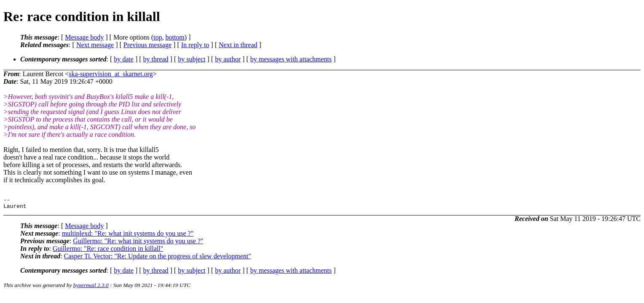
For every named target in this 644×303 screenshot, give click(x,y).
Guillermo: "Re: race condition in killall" (108, 251)
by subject (192, 59)
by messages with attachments (291, 59)
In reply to (195, 45)
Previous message (148, 45)
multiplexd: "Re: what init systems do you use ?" (128, 236)
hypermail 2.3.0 (91, 288)
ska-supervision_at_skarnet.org (111, 74)
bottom (175, 37)
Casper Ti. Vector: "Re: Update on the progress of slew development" (158, 259)
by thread (156, 59)
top (158, 37)
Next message (95, 45)
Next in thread (238, 45)
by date (124, 59)
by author (228, 59)
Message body (84, 37)
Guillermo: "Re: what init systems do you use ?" (138, 243)
